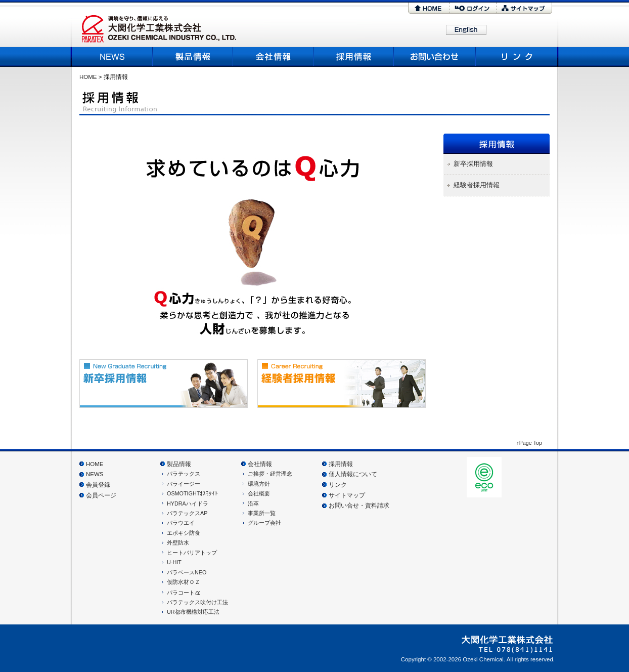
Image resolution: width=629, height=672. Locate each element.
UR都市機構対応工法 (193, 612)
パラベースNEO (187, 572)
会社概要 (273, 56)
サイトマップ (524, 8)
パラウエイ (181, 523)
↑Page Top (529, 443)
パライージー (184, 484)
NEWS (114, 56)
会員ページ (101, 495)
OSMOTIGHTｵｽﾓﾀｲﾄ (192, 493)
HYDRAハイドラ (188, 503)
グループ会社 (264, 523)
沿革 (253, 503)
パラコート (184, 593)
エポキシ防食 (184, 533)
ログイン (473, 8)
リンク (515, 56)
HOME (429, 8)
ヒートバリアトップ (192, 553)
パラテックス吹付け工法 (197, 602)
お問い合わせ (435, 56)
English (466, 30)
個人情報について (353, 474)
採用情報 (354, 56)
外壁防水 (178, 542)
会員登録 (98, 485)
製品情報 (193, 56)
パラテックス (184, 474)
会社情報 (260, 464)
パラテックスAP (187, 513)
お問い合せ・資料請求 (359, 506)
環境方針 (259, 484)
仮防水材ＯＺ (184, 582)
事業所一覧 (262, 513)
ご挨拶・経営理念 (270, 474)
